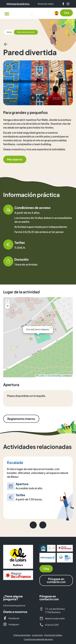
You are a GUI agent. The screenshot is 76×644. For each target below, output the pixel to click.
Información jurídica (53, 635)
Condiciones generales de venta (38, 639)
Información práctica (14, 605)
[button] (7, 14)
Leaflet (40, 376)
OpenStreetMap (55, 376)
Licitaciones (37, 635)
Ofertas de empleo (22, 635)
